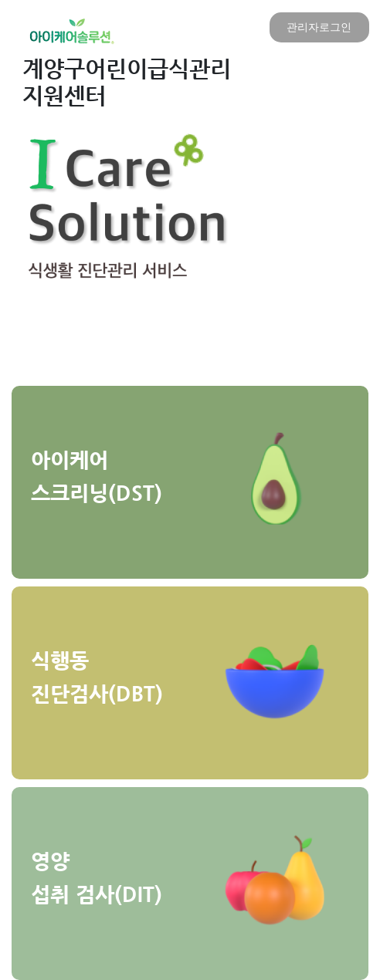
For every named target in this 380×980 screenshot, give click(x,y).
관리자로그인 (319, 27)
